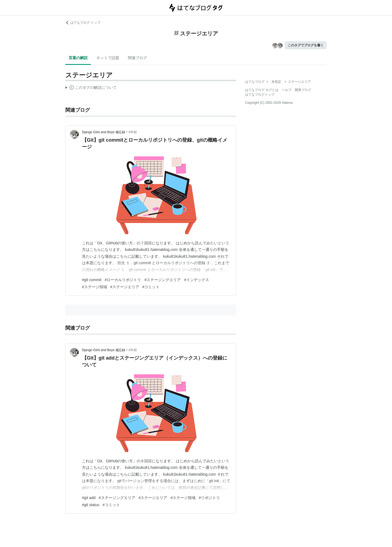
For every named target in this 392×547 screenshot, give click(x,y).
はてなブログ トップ (83, 23)
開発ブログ (303, 90)
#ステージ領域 (94, 287)
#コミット (151, 287)
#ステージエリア (125, 287)
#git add (89, 498)
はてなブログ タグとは (262, 90)
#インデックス (197, 280)
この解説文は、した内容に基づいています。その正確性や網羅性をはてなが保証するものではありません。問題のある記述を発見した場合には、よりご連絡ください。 (91, 88)
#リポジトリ (209, 498)
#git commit (92, 280)
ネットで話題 (108, 58)
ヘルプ (287, 90)
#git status (91, 505)
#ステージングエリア (163, 280)
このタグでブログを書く (306, 45)
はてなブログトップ (260, 95)
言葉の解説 (78, 58)
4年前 (133, 132)
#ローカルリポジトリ (123, 280)
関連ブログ (137, 58)
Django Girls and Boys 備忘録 (104, 132)
